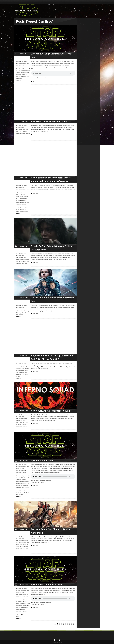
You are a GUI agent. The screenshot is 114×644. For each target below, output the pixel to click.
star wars (22, 135)
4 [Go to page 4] (64, 624)
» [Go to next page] (74, 624)
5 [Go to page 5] (66, 624)
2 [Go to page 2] (60, 624)
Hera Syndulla (24, 198)
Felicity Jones (19, 197)
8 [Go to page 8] (72, 624)
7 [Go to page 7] (70, 624)
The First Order (19, 493)
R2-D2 (21, 483)
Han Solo (21, 478)
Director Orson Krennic (22, 73)
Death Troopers (26, 71)
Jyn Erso (18, 200)
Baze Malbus (22, 367)
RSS (46, 79)
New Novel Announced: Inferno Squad (50, 411)
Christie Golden (23, 419)
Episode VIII (26, 476)
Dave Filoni (23, 195)
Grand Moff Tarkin (20, 75)
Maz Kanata (19, 204)
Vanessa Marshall (24, 212)
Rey (24, 133)
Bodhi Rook (21, 369)
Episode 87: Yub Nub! (42, 461)
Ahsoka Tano (22, 129)
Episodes (23, 63)
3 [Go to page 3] (61, 624)
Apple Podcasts (40, 79)
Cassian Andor (22, 67)
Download (48, 77)
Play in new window (40, 77)
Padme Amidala (23, 131)
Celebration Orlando (21, 472)
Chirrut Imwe (19, 69)
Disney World (26, 474)
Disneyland (19, 476)
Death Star (18, 71)
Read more (36, 82)
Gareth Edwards (25, 259)
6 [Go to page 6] (68, 624)
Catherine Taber (20, 193)
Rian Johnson (24, 485)
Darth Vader (26, 69)
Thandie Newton (24, 491)
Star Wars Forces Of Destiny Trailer (49, 122)
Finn (17, 478)
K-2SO (21, 76)
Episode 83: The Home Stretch (46, 585)
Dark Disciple (19, 420)
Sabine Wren (22, 208)
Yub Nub (21, 495)
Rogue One (26, 76)
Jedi (17, 261)
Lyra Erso (26, 261)
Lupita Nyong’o (25, 202)
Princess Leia (19, 133)
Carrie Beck (24, 191)
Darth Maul (18, 598)
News (22, 128)
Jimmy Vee (27, 478)
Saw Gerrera (19, 78)
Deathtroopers (19, 600)
